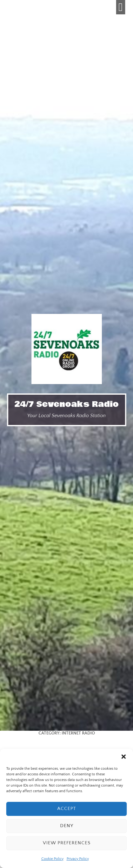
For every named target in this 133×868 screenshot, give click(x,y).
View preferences (67, 843)
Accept (67, 809)
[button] (124, 757)
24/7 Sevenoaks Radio (66, 404)
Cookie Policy (52, 859)
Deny (67, 826)
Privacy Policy (78, 859)
